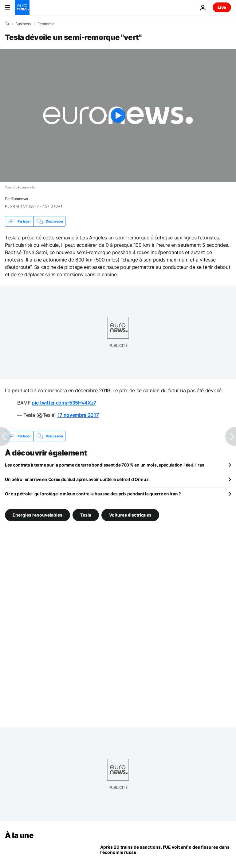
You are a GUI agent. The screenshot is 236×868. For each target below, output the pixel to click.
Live (222, 7)
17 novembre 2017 (78, 415)
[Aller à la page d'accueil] (22, 7)
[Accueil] (7, 24)
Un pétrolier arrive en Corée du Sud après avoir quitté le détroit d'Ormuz (77, 479)
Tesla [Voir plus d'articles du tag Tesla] (86, 515)
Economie (46, 24)
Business (23, 24)
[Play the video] (118, 115)
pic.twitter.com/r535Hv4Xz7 (64, 403)
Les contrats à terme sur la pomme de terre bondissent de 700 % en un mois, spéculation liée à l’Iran (105, 465)
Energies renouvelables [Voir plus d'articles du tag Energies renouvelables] (37, 515)
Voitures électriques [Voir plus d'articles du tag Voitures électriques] (130, 515)
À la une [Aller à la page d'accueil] (19, 835)
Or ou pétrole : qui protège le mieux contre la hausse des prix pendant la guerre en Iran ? (93, 494)
